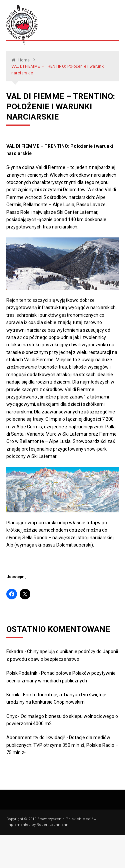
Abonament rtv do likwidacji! (36, 738)
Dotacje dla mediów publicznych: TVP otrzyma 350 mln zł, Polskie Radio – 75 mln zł (62, 745)
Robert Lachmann (52, 825)
